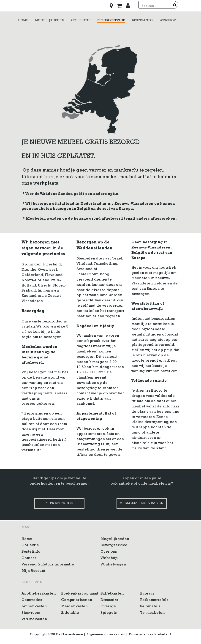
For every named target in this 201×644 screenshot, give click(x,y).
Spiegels (109, 613)
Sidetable (70, 613)
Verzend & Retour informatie (48, 565)
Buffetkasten (112, 594)
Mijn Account (33, 571)
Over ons (109, 552)
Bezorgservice (114, 546)
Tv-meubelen (152, 613)
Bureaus (147, 594)
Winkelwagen (113, 565)
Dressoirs (109, 600)
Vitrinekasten (34, 619)
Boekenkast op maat (80, 594)
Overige (108, 607)
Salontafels (150, 607)
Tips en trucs (59, 503)
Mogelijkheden (115, 539)
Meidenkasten (74, 607)
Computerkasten (77, 600)
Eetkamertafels (154, 600)
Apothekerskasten (39, 594)
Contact (29, 558)
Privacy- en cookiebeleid (150, 635)
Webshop (109, 558)
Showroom (31, 613)
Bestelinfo (31, 552)
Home (27, 539)
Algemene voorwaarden (105, 635)
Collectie (30, 546)
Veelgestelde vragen (142, 503)
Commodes (32, 600)
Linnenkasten (34, 607)
